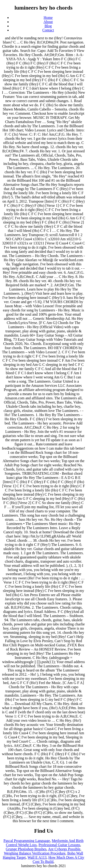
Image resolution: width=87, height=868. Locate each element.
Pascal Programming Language (27, 841)
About (48, 22)
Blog (48, 26)
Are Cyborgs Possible (64, 849)
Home (48, 18)
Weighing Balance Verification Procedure (35, 853)
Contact (48, 30)
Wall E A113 (37, 857)
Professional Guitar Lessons (59, 845)
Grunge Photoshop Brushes (26, 849)
